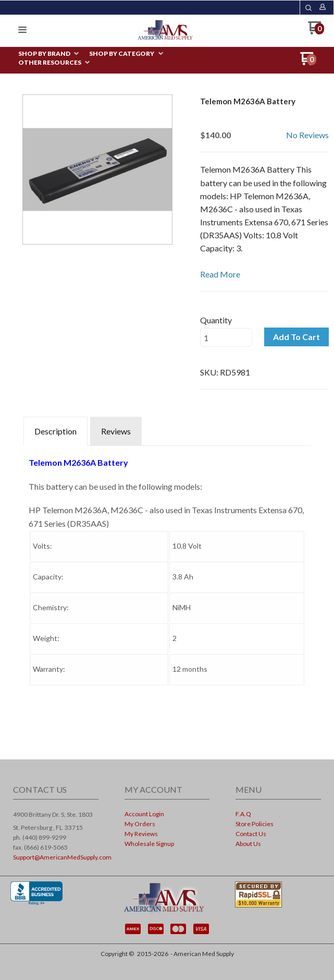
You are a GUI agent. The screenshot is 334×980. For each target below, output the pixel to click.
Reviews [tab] (116, 431)
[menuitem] (48, 54)
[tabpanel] (167, 586)
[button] (308, 8)
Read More (220, 274)
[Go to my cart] (316, 32)
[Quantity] (226, 337)
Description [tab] (55, 431)
